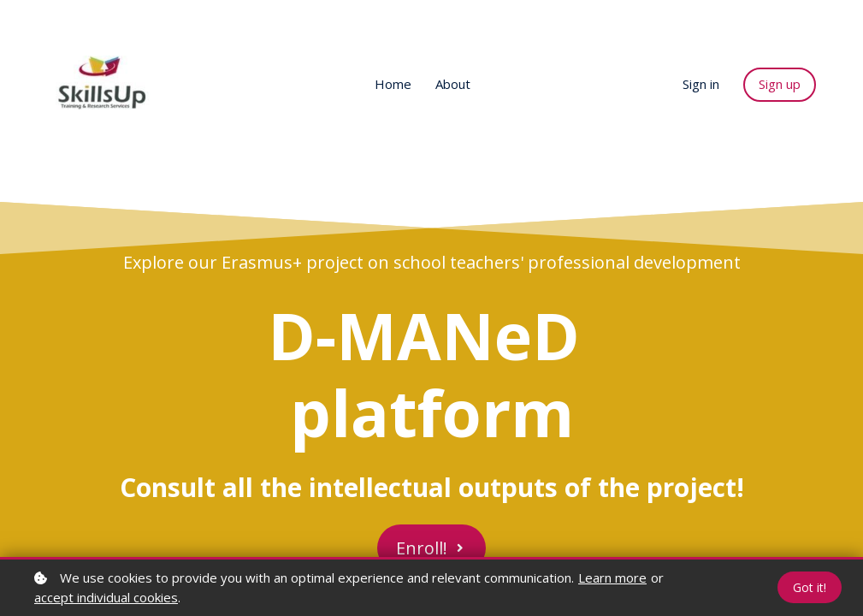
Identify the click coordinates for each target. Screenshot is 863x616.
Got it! (810, 587)
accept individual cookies (106, 597)
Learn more (612, 577)
